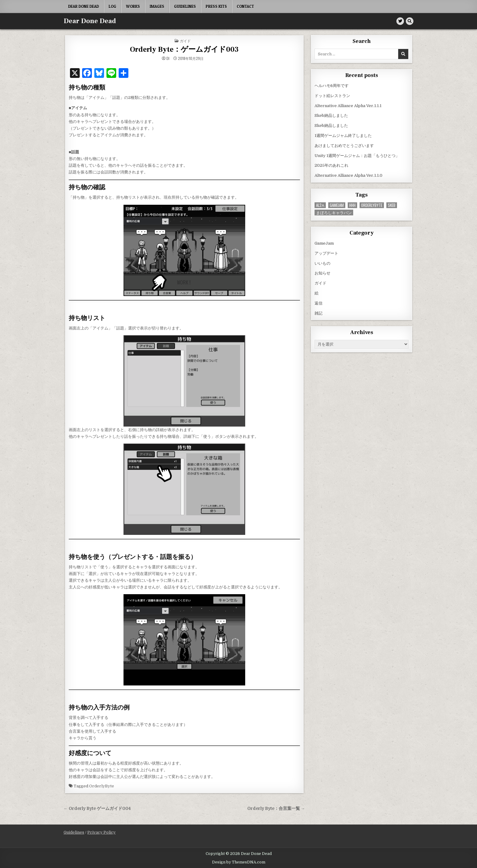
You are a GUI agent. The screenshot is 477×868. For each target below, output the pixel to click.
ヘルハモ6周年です (332, 86)
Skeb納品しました (331, 115)
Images (157, 6)
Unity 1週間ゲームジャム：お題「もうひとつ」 (357, 156)
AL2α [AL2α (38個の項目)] (320, 205)
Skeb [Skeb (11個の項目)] (392, 205)
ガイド (185, 41)
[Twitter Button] (400, 21)
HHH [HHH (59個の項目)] (352, 205)
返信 (319, 303)
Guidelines (185, 6)
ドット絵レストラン (332, 96)
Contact (245, 6)
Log (112, 6)
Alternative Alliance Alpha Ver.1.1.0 (348, 175)
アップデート (326, 253)
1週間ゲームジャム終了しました (343, 136)
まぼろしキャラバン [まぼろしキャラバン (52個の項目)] (334, 213)
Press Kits (216, 6)
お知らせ (322, 273)
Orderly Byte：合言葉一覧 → (276, 809)
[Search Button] (410, 21)
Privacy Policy (101, 832)
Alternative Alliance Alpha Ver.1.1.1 (348, 106)
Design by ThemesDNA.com (239, 862)
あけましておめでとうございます (344, 146)
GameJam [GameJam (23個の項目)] (337, 205)
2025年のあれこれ (331, 165)
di (168, 58)
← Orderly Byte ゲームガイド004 (97, 809)
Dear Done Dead (84, 6)
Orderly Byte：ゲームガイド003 (184, 49)
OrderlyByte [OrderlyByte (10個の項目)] (372, 205)
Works (133, 6)
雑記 (319, 313)
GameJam (324, 243)
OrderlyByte (102, 786)
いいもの (322, 263)
